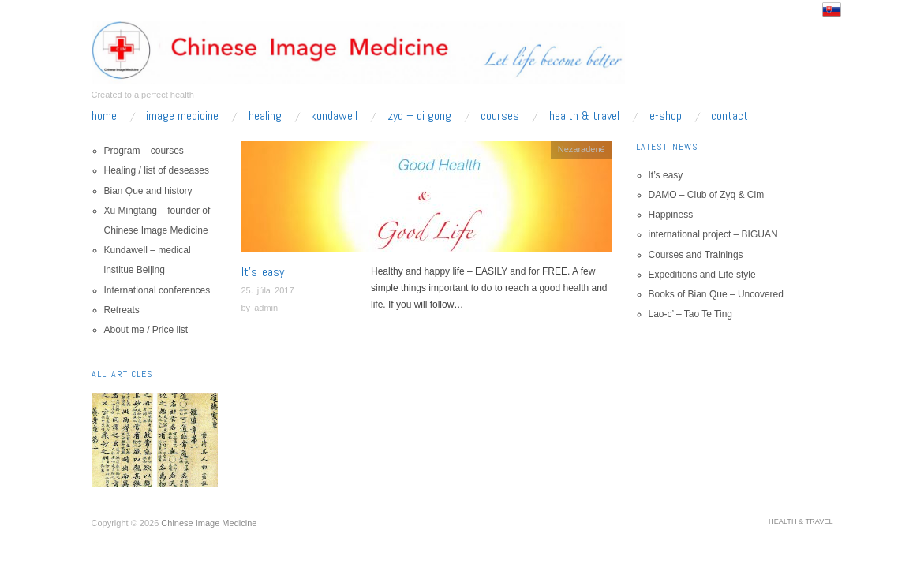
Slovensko (832, 9)
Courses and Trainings (696, 255)
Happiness (671, 215)
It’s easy (263, 272)
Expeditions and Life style (702, 275)
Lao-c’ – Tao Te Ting (691, 314)
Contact (729, 116)
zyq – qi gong (419, 116)
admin (266, 308)
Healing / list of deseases (157, 170)
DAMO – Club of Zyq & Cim (707, 195)
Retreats (122, 310)
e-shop (666, 116)
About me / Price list (146, 330)
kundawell (334, 116)
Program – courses (144, 151)
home (104, 116)
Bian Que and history (148, 191)
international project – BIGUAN (713, 234)
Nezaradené (582, 149)
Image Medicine (182, 116)
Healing (265, 116)
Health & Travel (584, 116)
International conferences (157, 290)
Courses (500, 116)
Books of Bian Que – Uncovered (716, 294)
